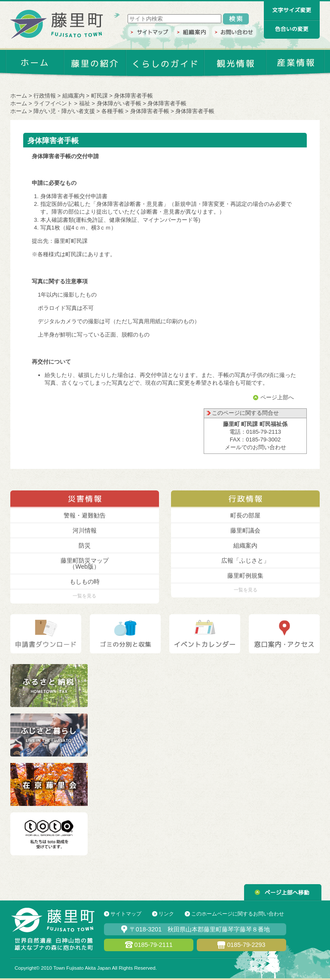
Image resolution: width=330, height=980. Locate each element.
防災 (85, 545)
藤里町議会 (245, 530)
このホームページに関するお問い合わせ (238, 914)
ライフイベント (53, 103)
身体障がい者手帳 (119, 103)
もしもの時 (85, 582)
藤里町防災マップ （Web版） (85, 563)
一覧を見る (84, 596)
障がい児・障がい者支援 (64, 111)
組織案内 (73, 96)
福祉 (85, 103)
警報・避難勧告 (85, 515)
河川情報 (85, 530)
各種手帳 (113, 111)
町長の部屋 (245, 515)
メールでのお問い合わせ (255, 447)
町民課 (99, 96)
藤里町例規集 (245, 576)
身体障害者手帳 (150, 111)
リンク (166, 914)
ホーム (19, 96)
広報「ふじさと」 (245, 560)
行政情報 (45, 96)
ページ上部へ (277, 397)
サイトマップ (126, 914)
